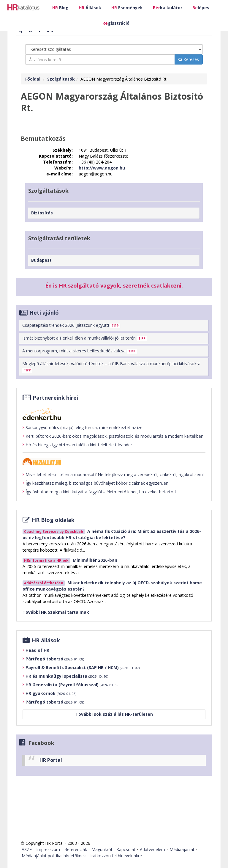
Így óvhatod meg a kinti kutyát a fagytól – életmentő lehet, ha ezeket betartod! (100, 492)
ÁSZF (27, 849)
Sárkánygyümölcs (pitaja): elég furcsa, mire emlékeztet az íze (83, 428)
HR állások (46, 640)
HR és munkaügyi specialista (67, 676)
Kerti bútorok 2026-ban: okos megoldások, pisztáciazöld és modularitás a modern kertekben (113, 436)
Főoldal (33, 79)
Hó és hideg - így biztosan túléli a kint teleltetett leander (77, 445)
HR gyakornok (51, 693)
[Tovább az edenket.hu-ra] (114, 414)
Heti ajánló (44, 313)
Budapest (41, 260)
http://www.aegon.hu (102, 168)
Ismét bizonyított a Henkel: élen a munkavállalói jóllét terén (85, 338)
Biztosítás (42, 213)
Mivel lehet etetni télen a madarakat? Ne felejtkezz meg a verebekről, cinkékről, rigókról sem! (113, 475)
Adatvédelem (152, 849)
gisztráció (116, 23)
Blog (60, 8)
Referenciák (76, 849)
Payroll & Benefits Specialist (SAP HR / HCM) (83, 667)
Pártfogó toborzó (55, 659)
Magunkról (102, 849)
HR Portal (51, 760)
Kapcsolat (126, 849)
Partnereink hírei (55, 398)
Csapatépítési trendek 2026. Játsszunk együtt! (71, 325)
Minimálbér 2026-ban (95, 560)
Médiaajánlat (182, 849)
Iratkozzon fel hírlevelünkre (116, 856)
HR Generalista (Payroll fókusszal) (72, 685)
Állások (90, 8)
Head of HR (37, 650)
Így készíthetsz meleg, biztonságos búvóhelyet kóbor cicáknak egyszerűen (95, 483)
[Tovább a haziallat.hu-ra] (114, 462)
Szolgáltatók (61, 79)
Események (127, 8)
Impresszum (48, 849)
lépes (201, 8)
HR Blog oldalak (53, 520)
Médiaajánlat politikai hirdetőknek (54, 856)
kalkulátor (168, 8)
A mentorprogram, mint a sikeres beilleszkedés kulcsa (80, 351)
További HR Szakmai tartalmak (56, 612)
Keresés (189, 59)
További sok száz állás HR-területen (114, 714)
